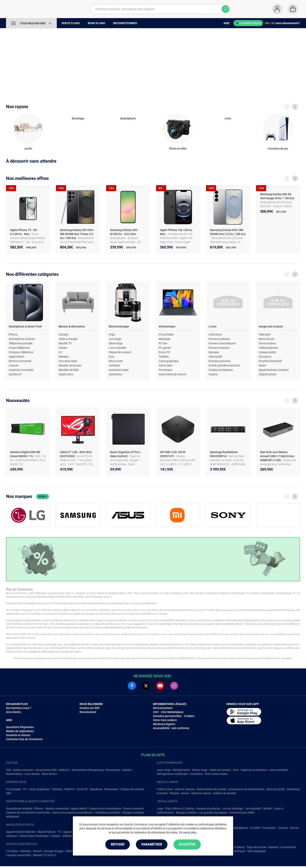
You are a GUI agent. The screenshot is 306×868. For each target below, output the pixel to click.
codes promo (48, 652)
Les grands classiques (213, 813)
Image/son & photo (271, 326)
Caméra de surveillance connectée (28, 813)
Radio (262, 365)
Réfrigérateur (181, 770)
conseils (33, 652)
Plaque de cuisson (120, 352)
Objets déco (66, 374)
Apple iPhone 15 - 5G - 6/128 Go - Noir (24, 232)
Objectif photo (268, 374)
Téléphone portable (21, 343)
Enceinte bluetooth (270, 361)
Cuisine (213, 374)
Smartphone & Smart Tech (25, 326)
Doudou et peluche (208, 808)
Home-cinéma (267, 343)
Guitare (127, 770)
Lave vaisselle (117, 348)
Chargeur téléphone (21, 352)
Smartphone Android (22, 339)
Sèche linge (116, 343)
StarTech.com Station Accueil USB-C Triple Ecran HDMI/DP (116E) (277, 456)
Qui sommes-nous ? (19, 708)
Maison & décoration (72, 326)
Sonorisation (14, 774)
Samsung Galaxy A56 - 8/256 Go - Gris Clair (124, 232)
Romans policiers (219, 339)
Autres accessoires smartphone (73, 813)
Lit (60, 352)
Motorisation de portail (211, 789)
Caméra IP (15, 374)
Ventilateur (116, 374)
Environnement (163, 708)
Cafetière (114, 365)
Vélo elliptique (257, 851)
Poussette (269, 828)
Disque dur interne (132, 789)
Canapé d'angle (54, 851)
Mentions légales (164, 724)
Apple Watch (17, 357)
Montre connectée (20, 361)
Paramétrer (152, 844)
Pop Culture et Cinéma (180, 808)
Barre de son (267, 339)
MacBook (96, 789)
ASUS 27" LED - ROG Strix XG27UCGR (76, 454)
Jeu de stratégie (233, 808)
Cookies (189, 716)
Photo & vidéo (178, 149)
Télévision (265, 334)
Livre (228, 118)
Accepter (187, 844)
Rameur (274, 847)
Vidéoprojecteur (269, 348)
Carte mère (165, 365)
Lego (160, 808)
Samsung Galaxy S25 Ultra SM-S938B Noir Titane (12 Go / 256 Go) (77, 234)
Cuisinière (196, 774)
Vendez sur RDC (90, 708)
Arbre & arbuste (185, 789)
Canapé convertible (19, 855)
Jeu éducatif (253, 808)
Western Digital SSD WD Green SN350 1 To (25, 454)
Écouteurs (265, 357)
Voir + (43, 497)
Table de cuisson (220, 770)
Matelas (64, 357)
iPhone (13, 334)
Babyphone (241, 828)
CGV (156, 712)
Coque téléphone (19, 348)
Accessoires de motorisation (246, 789)
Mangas (214, 352)
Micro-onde (116, 361)
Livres (212, 326)
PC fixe (163, 343)
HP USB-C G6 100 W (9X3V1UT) (173, 454)
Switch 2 (64, 770)
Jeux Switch (32, 774)
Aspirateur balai (119, 370)
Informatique (167, 326)
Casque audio (267, 352)
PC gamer (165, 348)
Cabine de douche (225, 793)
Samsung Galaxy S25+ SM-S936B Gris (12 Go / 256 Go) (228, 232)
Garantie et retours (18, 735)
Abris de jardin (276, 789)
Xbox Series (49, 774)
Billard (268, 808)
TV (59, 832)
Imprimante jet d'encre (172, 374)
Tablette (164, 357)
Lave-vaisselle (279, 770)
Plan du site (153, 755)
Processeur (166, 370)
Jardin (28, 149)
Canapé (63, 334)
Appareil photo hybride (21, 832)
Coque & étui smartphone (105, 808)
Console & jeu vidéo (242, 813)
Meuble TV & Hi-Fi (45, 855)
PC (25, 789)
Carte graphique (169, 361)
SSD (9, 793)
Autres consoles (23, 770)
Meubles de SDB (69, 370)
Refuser (118, 844)
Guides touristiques (221, 370)
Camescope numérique (34, 836)
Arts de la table (68, 361)
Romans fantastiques (222, 343)
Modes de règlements (20, 731)
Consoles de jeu (278, 149)
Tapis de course (256, 847)
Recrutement (88, 712)
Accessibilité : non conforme (171, 728)
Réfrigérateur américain (172, 774)
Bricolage (78, 118)
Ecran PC (164, 352)
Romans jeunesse (220, 361)
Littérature (215, 334)
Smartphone (128, 118)
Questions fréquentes (20, 727)
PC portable (166, 334)
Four (112, 357)
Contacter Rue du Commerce (24, 739)
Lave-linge (164, 770)
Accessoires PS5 (46, 770)
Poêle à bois (165, 789)
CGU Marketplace (172, 712)
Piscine (174, 793)
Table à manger (68, 339)
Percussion (113, 770)
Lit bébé (255, 828)
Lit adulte (12, 851)
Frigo (112, 334)
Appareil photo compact (274, 370)
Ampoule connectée (21, 370)
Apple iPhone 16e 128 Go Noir (176, 232)
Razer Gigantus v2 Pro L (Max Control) (125, 454)
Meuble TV (65, 343)
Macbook (164, 339)
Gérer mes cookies (165, 720)
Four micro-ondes (216, 774)
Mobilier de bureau (70, 365)
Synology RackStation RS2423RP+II (224, 454)
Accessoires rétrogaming (87, 770)
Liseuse (13, 365)
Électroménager (119, 326)
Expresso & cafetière (254, 770)
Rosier (185, 793)
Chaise (63, 348)
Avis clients (13, 712)
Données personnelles (167, 716)
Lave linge (115, 339)
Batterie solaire (201, 793)
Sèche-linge (200, 770)
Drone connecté (133, 808)
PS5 (9, 770)
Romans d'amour (219, 348)
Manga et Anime (186, 813)
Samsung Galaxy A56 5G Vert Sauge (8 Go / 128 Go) (277, 196)
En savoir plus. (188, 832)
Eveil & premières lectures (224, 365)
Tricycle (283, 828)
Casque (56, 836)
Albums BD (215, 357)
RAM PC (70, 789)
